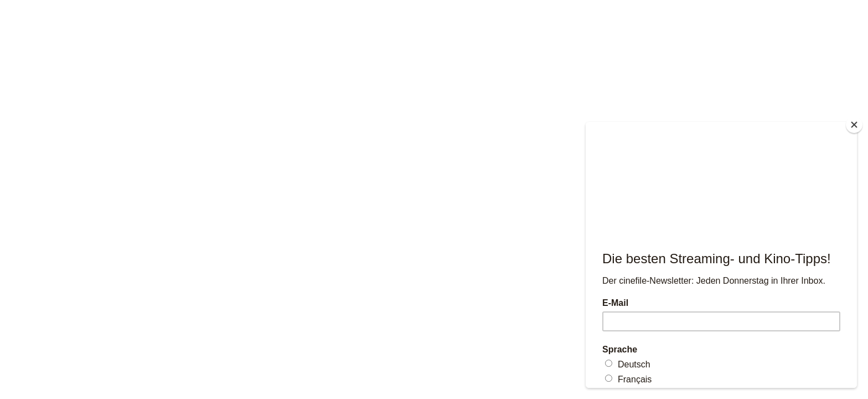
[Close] (854, 125)
